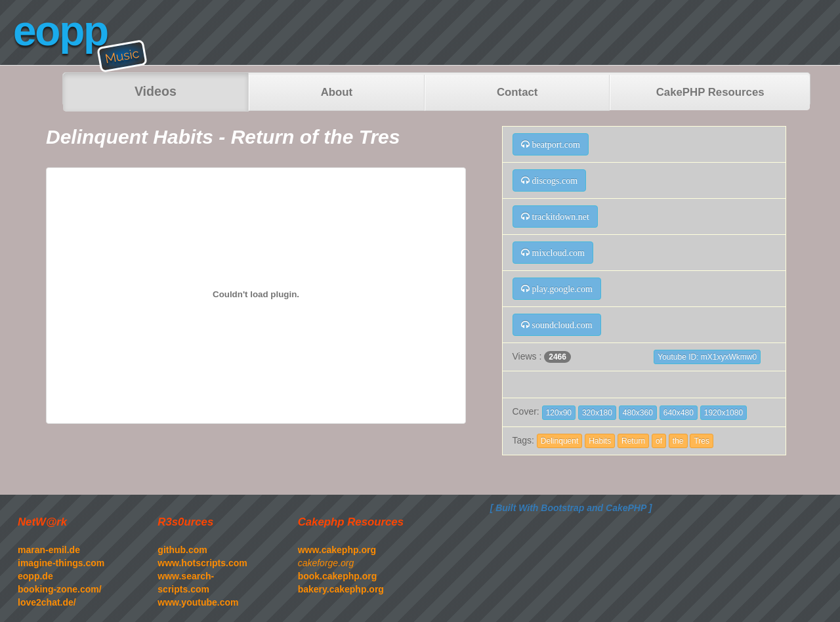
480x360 (638, 413)
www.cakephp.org (337, 550)
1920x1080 (724, 413)
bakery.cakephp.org (341, 589)
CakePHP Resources (710, 92)
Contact (517, 92)
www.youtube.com (198, 602)
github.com (182, 550)
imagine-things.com (61, 563)
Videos (156, 91)
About (337, 92)
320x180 (597, 413)
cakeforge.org (326, 563)
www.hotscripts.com (202, 563)
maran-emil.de (49, 550)
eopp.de (35, 576)
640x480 (679, 413)
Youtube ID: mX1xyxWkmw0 (707, 357)
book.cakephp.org (338, 576)
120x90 (559, 413)
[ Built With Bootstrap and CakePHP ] (571, 508)
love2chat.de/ (47, 602)
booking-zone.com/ (60, 589)
